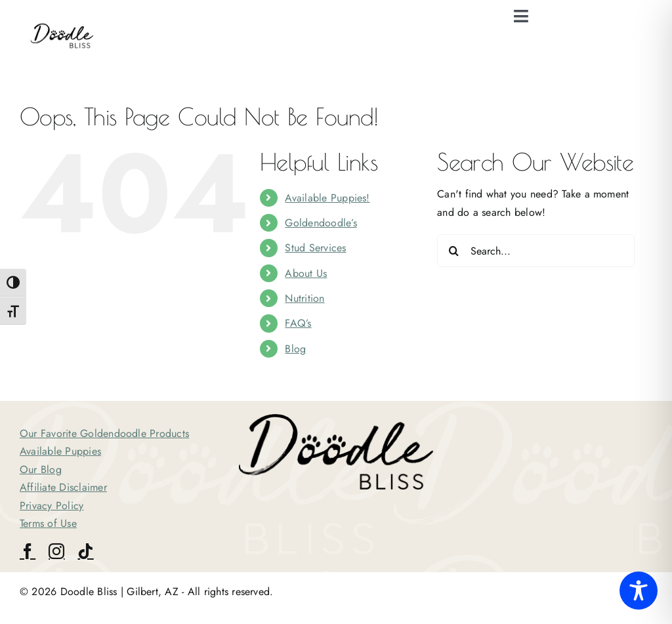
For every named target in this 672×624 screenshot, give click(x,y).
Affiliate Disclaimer (63, 487)
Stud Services (315, 248)
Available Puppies (60, 451)
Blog (295, 349)
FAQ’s (298, 323)
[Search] (453, 251)
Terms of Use (48, 523)
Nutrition (304, 298)
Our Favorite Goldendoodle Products (104, 433)
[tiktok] (85, 551)
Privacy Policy (52, 506)
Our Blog (41, 469)
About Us (306, 273)
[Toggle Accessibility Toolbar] (639, 591)
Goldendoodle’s (321, 223)
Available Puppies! (327, 198)
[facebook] (28, 551)
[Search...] (536, 251)
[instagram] (56, 551)
